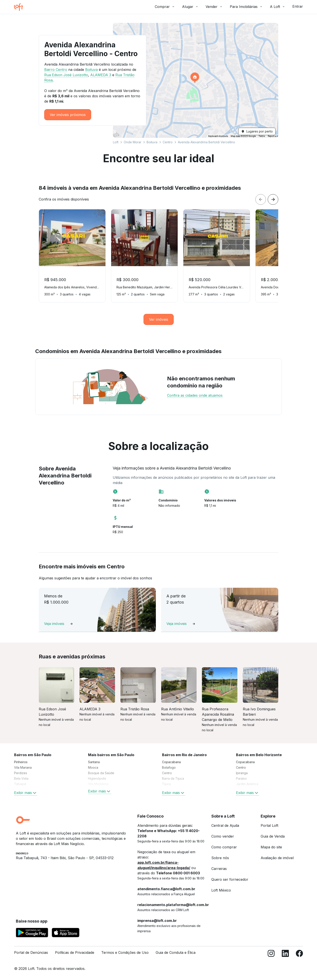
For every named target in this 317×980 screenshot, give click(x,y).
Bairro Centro (56, 70)
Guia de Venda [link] (273, 836)
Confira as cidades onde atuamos (195, 395)
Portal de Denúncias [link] (31, 952)
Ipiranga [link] (242, 773)
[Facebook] (299, 954)
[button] (196, 80)
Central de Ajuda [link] (225, 825)
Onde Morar (133, 142)
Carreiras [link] (219, 869)
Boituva (152, 142)
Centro (168, 142)
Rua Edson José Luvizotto (66, 75)
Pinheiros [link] (21, 762)
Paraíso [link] (241, 778)
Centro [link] (167, 773)
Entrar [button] (298, 6)
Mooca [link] (93, 767)
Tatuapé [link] (20, 784)
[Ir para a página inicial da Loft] (20, 7)
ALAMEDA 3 (101, 75)
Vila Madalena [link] (98, 784)
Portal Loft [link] (269, 825)
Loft (116, 142)
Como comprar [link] (224, 847)
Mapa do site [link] (271, 847)
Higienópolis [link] (97, 778)
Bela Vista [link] (21, 778)
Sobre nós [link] (220, 858)
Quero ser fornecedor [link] (230, 879)
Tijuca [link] (166, 784)
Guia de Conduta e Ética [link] (176, 952)
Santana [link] (94, 762)
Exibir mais (26, 793)
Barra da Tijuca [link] (173, 778)
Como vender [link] (223, 836)
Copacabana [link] (171, 762)
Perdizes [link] (21, 773)
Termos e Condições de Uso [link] (125, 952)
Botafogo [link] (169, 767)
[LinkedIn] (285, 954)
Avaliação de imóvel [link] (277, 858)
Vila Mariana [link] (23, 767)
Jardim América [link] (247, 784)
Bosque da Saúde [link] (101, 773)
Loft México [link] (221, 890)
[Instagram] (271, 954)
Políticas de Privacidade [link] (75, 952)
